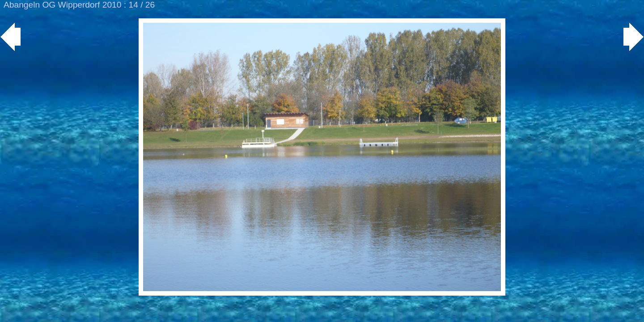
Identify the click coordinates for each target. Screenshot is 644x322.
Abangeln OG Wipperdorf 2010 (62, 5)
